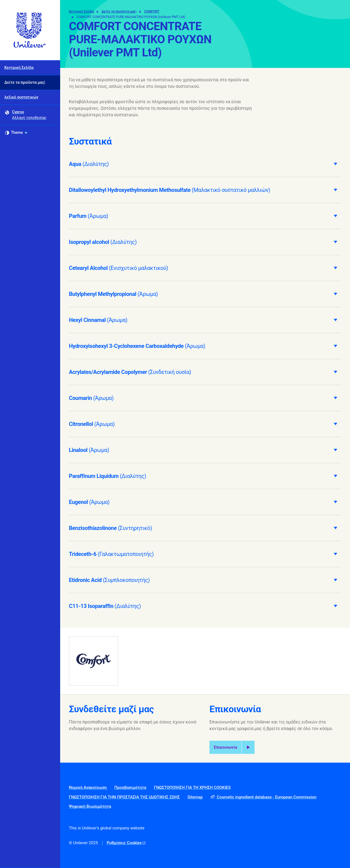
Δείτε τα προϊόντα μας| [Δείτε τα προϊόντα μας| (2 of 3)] (25, 82)
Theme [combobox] (16, 133)
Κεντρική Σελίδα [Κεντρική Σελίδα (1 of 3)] (19, 68)
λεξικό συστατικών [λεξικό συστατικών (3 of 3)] (21, 97)
